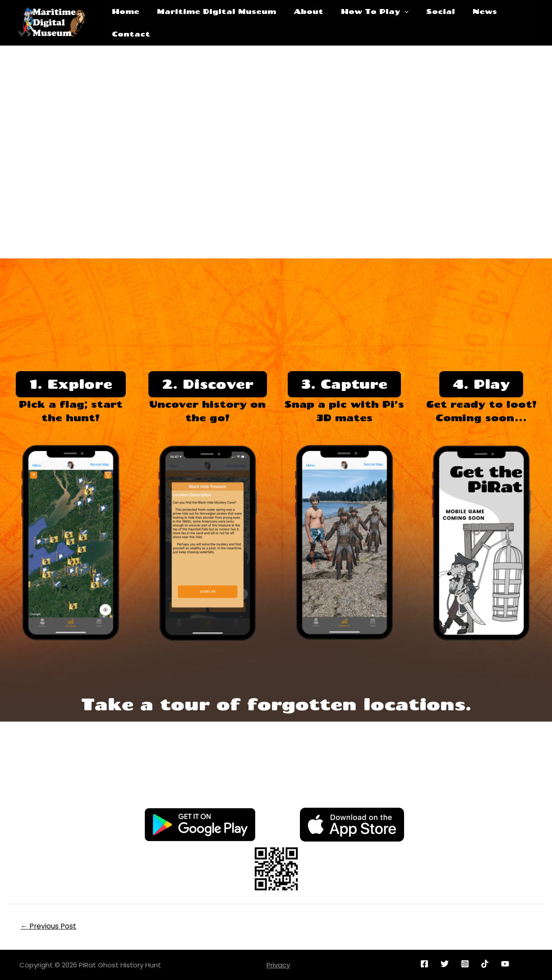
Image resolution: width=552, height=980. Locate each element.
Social (425, 23)
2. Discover (207, 384)
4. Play (481, 384)
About (301, 23)
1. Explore (71, 384)
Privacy (278, 964)
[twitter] (446, 963)
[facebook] (426, 963)
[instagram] (466, 963)
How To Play (363, 23)
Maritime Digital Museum (213, 23)
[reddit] (486, 963)
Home (126, 23)
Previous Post (49, 926)
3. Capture (344, 384)
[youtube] (507, 963)
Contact (510, 23)
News (465, 23)
